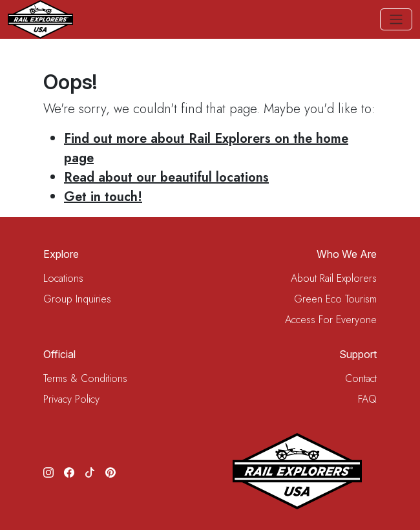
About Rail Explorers (334, 278)
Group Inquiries (77, 299)
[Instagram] (48, 471)
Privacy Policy (71, 399)
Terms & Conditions (85, 378)
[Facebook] (69, 471)
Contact (361, 378)
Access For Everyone (331, 320)
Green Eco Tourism (335, 299)
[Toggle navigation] (396, 19)
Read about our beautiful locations (166, 177)
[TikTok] (90, 471)
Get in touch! (103, 197)
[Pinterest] (110, 471)
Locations (63, 278)
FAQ (367, 399)
